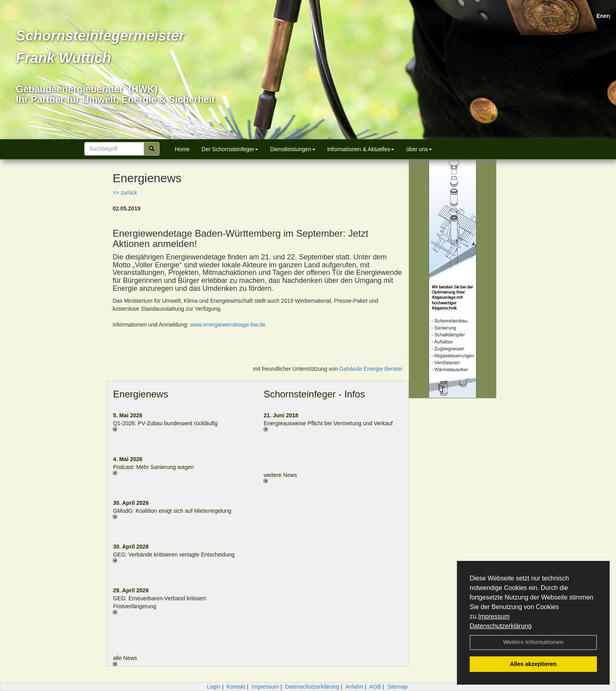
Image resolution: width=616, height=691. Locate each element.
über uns (419, 149)
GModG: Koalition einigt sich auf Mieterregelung (172, 511)
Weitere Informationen (533, 642)
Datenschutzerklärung (501, 626)
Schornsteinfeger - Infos (314, 394)
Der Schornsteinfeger (230, 149)
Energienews (141, 394)
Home (182, 149)
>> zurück (125, 193)
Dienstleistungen (293, 149)
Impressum (494, 616)
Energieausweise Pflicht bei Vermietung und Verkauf (328, 423)
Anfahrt (354, 687)
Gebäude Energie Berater (371, 369)
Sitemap (397, 687)
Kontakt (236, 687)
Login (214, 687)
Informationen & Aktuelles (361, 149)
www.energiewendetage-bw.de (228, 325)
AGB (375, 687)
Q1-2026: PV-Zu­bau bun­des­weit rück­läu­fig (165, 423)
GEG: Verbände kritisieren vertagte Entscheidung (174, 555)
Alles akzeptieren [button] (533, 664)
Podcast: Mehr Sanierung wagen (153, 467)
